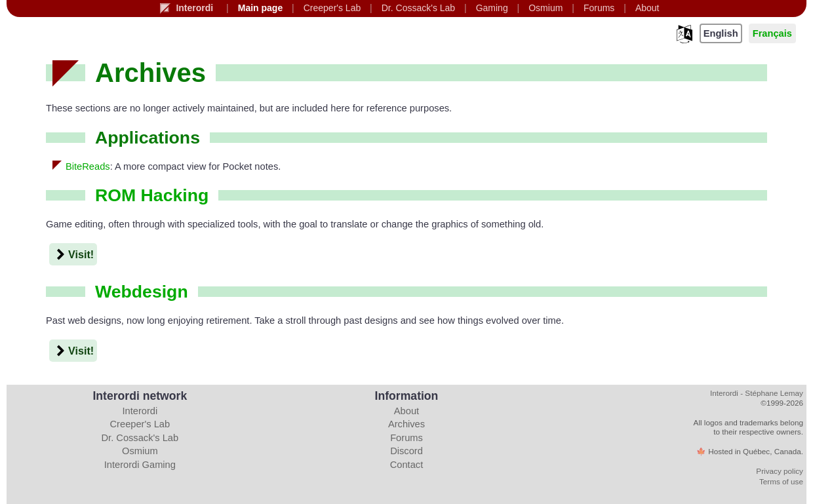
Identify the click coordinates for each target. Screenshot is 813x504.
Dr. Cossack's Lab (140, 438)
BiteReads (88, 166)
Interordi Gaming (140, 465)
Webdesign (142, 292)
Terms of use (781, 481)
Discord (406, 451)
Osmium (140, 451)
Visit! (73, 254)
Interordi (140, 411)
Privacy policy (780, 471)
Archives (406, 424)
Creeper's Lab (140, 424)
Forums (406, 438)
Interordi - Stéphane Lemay (757, 393)
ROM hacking (152, 195)
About (406, 411)
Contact (407, 465)
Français (772, 33)
